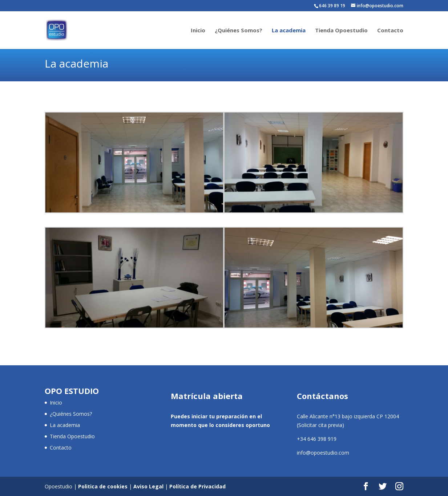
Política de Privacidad (197, 486)
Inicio (198, 31)
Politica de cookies (103, 486)
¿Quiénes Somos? (239, 31)
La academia (289, 31)
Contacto (390, 31)
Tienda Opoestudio (341, 31)
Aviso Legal (148, 486)
